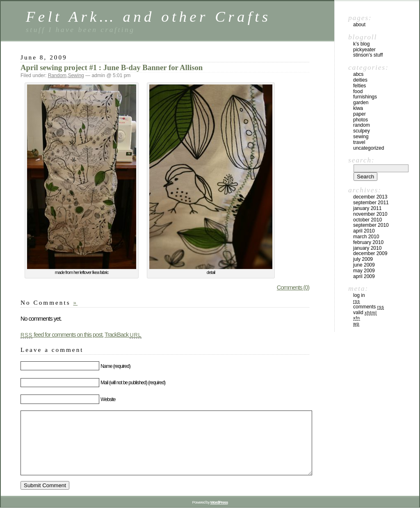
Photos (361, 120)
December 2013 (370, 197)
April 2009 (364, 276)
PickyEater (364, 50)
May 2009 (364, 271)
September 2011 (371, 203)
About (359, 25)
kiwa (358, 108)
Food (358, 91)
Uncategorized (369, 148)
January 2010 (367, 248)
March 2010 (366, 237)
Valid (365, 312)
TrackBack (123, 335)
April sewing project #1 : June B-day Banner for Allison (112, 67)
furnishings (365, 97)
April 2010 (364, 231)
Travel (359, 142)
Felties (360, 86)
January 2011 (367, 208)
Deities (360, 80)
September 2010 (371, 225)
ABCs (358, 74)
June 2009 (364, 265)
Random (57, 75)
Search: (361, 160)
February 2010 (368, 242)
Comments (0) (293, 287)
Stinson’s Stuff (368, 55)
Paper (360, 114)
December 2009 (370, 253)
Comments (369, 307)
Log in (359, 295)
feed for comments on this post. (62, 335)
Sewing (76, 75)
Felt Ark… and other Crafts (148, 17)
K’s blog (361, 44)
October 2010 (367, 220)
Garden (361, 103)
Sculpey (362, 131)
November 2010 (370, 214)
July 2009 (363, 259)
